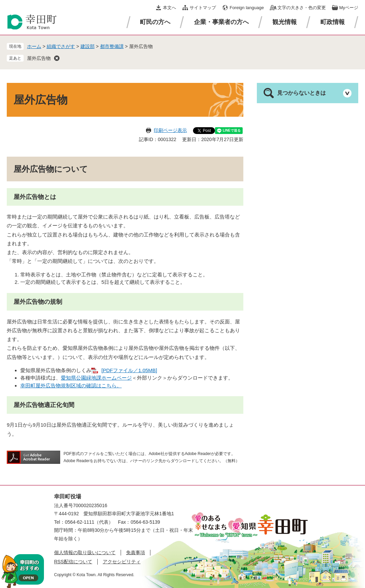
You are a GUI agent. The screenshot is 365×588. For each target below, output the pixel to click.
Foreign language (247, 8)
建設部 (88, 46)
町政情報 (333, 22)
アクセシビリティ (122, 562)
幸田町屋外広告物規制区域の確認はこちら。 (71, 386)
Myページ (349, 8)
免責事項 (136, 552)
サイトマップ (203, 8)
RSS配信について (73, 562)
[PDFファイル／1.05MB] (129, 370)
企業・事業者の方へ (221, 22)
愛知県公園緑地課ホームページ (96, 378)
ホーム (34, 46)
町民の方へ (155, 22)
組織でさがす (61, 46)
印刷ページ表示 (170, 130)
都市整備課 (112, 46)
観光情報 (285, 22)
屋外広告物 (39, 58)
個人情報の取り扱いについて (85, 552)
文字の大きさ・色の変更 (302, 8)
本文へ (169, 8)
